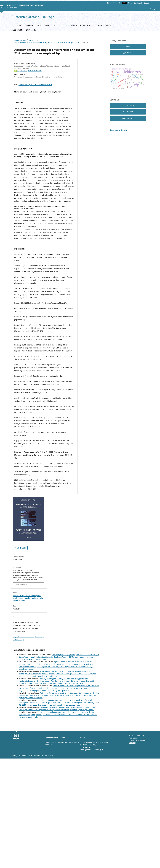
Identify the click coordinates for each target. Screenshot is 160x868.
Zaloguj (147, 3)
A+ (116, 3)
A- (111, 3)
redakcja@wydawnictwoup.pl (92, 750)
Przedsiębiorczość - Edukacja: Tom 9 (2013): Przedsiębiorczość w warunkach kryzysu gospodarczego (57, 682)
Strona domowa (20, 40)
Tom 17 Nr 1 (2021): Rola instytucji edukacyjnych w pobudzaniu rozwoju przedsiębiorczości (47, 43)
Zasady (62, 25)
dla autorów (128, 112)
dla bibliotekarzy (128, 118)
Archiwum (17, 30)
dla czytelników (128, 105)
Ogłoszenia (31, 30)
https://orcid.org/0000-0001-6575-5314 (29, 71)
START (20, 25)
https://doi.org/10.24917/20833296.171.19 (35, 85)
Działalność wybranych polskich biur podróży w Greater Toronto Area (68, 707)
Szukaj (153, 9)
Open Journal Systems (119, 130)
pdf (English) (21, 548)
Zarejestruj (138, 3)
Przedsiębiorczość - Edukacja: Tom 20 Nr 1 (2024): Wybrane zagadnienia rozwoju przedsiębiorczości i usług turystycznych (55, 689)
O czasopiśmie (33, 25)
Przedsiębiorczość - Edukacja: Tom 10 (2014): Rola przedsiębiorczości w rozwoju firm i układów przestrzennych (59, 704)
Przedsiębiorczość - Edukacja (34, 17)
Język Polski (128, 53)
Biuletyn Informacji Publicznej (137, 737)
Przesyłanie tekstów (81, 25)
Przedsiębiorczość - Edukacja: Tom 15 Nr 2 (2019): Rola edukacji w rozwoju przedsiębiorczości (57, 710)
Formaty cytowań (21, 584)
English (128, 46)
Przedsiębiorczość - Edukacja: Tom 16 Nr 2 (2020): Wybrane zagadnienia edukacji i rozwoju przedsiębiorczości (58, 675)
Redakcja (49, 25)
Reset (130, 3)
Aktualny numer (103, 25)
